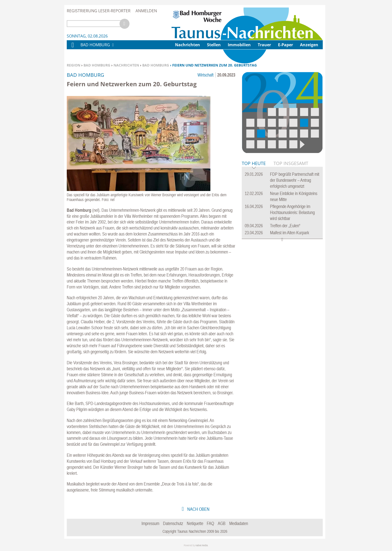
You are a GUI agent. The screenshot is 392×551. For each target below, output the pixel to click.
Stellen (214, 45)
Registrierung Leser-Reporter (99, 11)
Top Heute (254, 164)
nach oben (198, 509)
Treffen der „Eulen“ (285, 226)
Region (73, 65)
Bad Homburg (97, 65)
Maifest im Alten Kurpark (289, 233)
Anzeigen (309, 45)
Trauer (264, 45)
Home (72, 48)
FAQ (210, 523)
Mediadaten (239, 523)
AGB (222, 523)
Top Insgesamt (291, 163)
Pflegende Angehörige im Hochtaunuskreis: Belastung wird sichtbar (292, 212)
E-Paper (285, 45)
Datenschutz (173, 523)
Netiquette (195, 523)
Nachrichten (126, 65)
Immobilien (239, 45)
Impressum (150, 523)
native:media (202, 545)
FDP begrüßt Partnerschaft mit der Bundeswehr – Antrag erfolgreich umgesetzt (295, 180)
